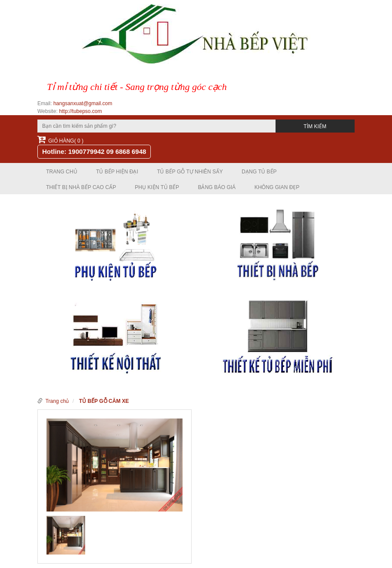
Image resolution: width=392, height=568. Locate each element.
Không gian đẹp (277, 187)
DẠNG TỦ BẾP (259, 172)
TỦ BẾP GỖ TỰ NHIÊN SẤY (190, 172)
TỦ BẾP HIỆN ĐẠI (117, 172)
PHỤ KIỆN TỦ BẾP (157, 187)
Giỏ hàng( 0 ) (60, 139)
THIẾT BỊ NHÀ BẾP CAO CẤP (81, 187)
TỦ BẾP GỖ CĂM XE (104, 401)
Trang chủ (62, 172)
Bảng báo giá (217, 187)
